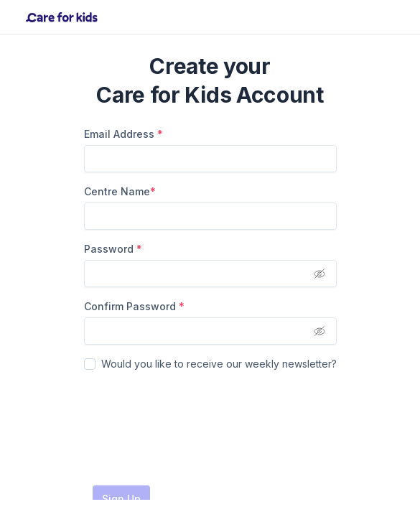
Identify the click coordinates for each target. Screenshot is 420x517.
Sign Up (121, 499)
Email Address (123, 134)
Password (113, 249)
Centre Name (120, 191)
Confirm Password (134, 306)
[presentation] (193, 429)
